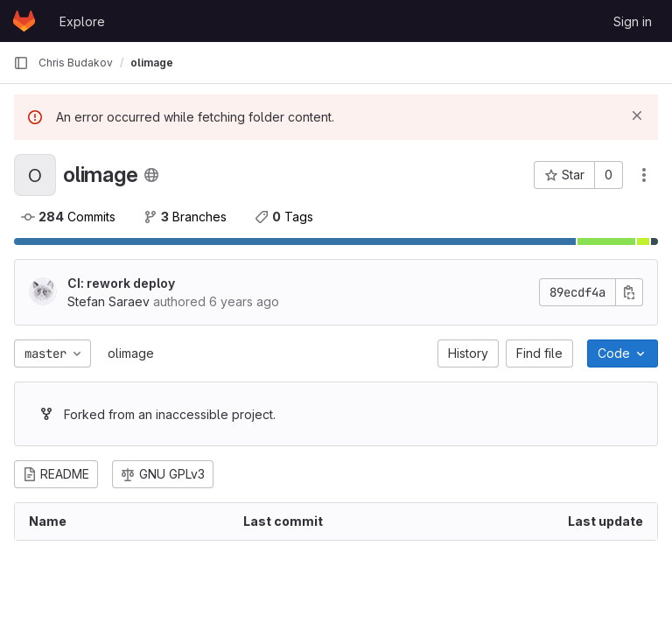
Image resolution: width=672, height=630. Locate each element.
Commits (68, 217)
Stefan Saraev (108, 301)
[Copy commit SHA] (629, 292)
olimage (131, 353)
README (56, 474)
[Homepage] (24, 21)
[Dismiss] (637, 115)
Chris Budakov (76, 63)
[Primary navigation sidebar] (21, 63)
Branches (185, 217)
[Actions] (644, 175)
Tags (284, 217)
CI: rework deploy (121, 283)
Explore (82, 21)
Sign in (633, 21)
